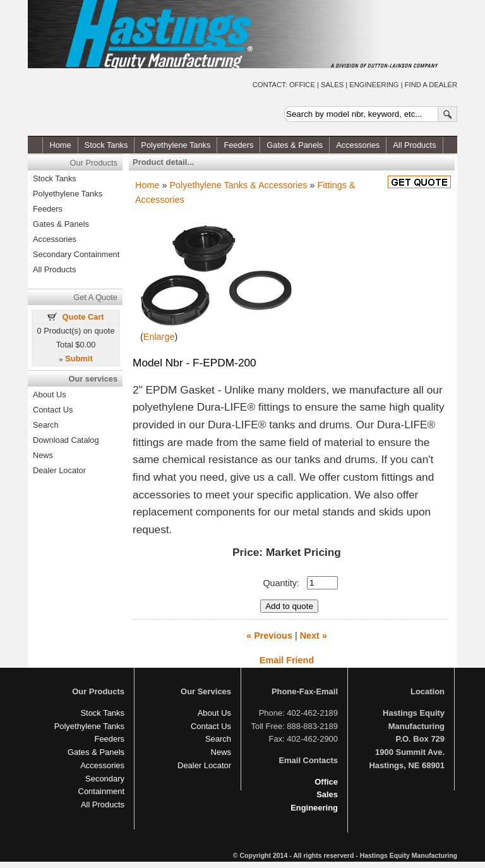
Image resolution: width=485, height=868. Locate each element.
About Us (50, 395)
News (43, 455)
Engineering (314, 808)
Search (46, 425)
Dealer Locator (59, 470)
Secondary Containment (76, 254)
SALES (332, 85)
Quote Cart (83, 317)
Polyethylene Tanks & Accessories (238, 185)
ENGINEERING (374, 85)
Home (60, 145)
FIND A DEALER (431, 85)
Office (326, 782)
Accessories (358, 145)
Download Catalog (66, 440)
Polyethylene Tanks (176, 145)
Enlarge (159, 337)
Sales (327, 794)
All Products (414, 145)
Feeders (238, 145)
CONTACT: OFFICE (284, 85)
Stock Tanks (106, 145)
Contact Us (53, 410)
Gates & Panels (295, 145)
